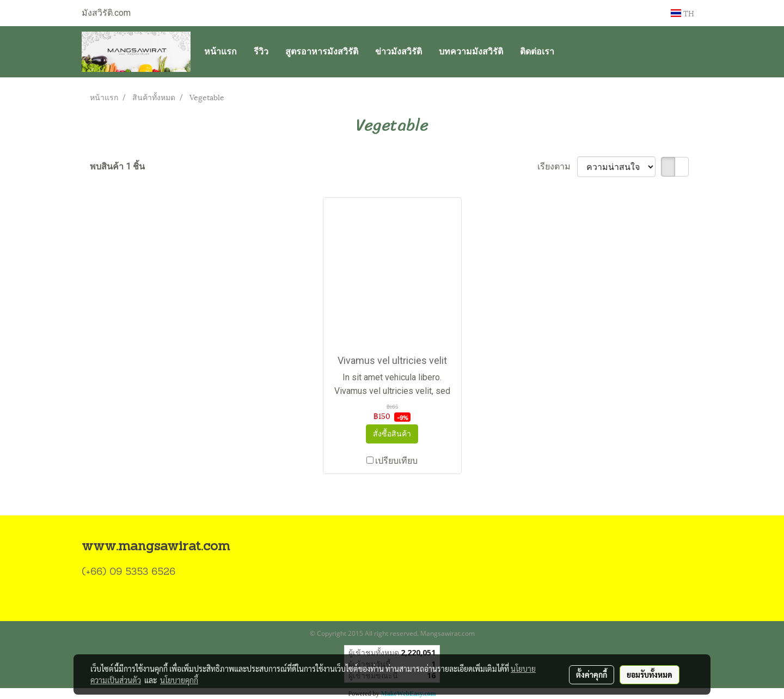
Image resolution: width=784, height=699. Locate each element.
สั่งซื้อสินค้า (392, 434)
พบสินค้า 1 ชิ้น (117, 166)
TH (682, 13)
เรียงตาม (557, 166)
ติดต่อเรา (537, 51)
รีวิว (261, 51)
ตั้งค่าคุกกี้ (592, 674)
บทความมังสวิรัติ (471, 51)
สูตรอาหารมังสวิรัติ (322, 51)
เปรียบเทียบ (396, 461)
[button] (572, 52)
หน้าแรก (220, 51)
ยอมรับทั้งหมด (650, 674)
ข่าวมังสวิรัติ (399, 51)
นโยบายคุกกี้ (179, 680)
